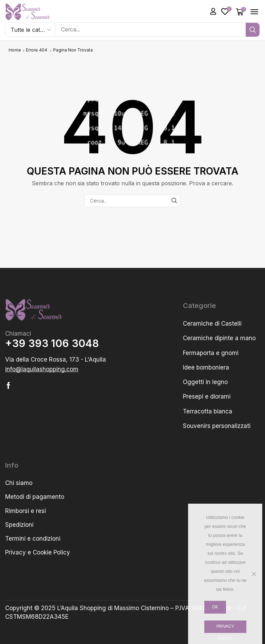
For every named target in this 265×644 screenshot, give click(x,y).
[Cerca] (253, 30)
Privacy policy (225, 629)
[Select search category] (30, 30)
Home (15, 50)
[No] (254, 574)
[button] (213, 11)
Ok (215, 607)
